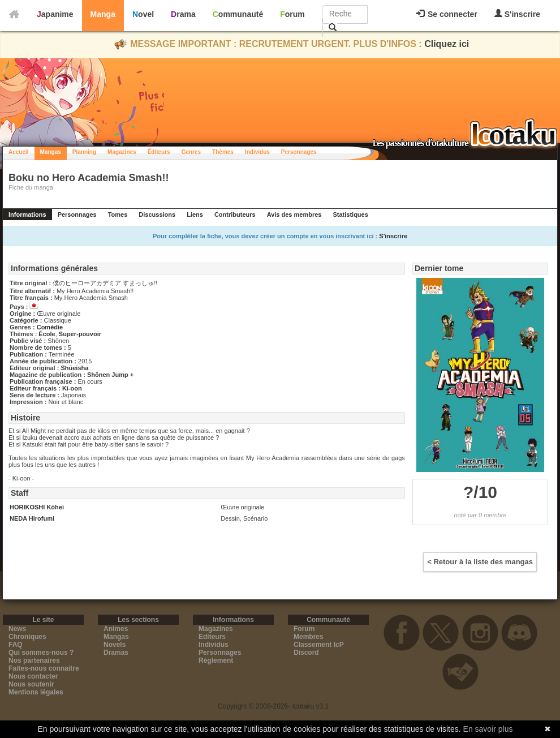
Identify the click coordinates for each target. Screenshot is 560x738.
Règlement (216, 660)
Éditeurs (159, 152)
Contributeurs (235, 214)
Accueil (19, 152)
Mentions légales (36, 692)
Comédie (50, 327)
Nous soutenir (31, 684)
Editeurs (212, 637)
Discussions (157, 214)
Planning (84, 152)
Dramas (116, 653)
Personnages (299, 152)
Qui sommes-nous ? (41, 653)
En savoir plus (488, 729)
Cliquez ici (447, 44)
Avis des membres (294, 214)
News (17, 629)
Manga (103, 14)
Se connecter (447, 14)
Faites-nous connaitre (44, 668)
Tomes (118, 214)
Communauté (238, 14)
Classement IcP (319, 645)
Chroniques (27, 637)
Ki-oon (72, 388)
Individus (257, 152)
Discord (306, 653)
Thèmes (223, 152)
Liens (195, 214)
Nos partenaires (34, 660)
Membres (309, 637)
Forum (292, 14)
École (47, 334)
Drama (183, 14)
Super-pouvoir (80, 334)
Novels (115, 645)
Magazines (122, 152)
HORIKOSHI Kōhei (37, 507)
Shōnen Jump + (110, 375)
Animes (116, 629)
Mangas (51, 152)
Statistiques (350, 214)
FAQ (16, 645)
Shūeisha (74, 368)
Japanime (55, 14)
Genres (191, 152)
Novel (143, 14)
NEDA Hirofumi (32, 518)
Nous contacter (33, 676)
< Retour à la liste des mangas (480, 562)
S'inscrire (517, 14)
